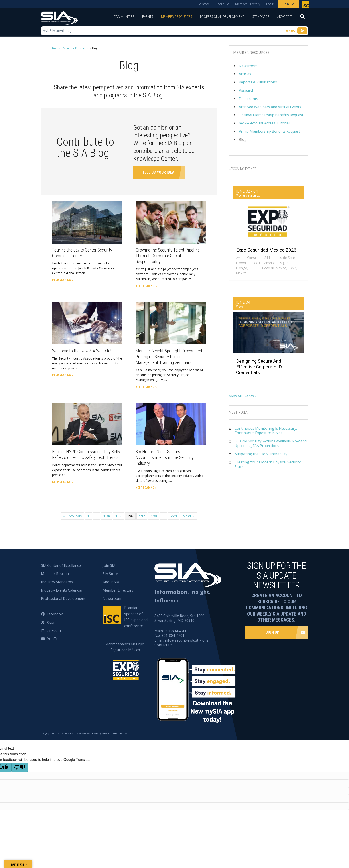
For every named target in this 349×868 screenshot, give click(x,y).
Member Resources (177, 17)
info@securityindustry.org (187, 640)
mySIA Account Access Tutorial (264, 123)
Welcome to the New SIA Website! (82, 351)
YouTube (55, 638)
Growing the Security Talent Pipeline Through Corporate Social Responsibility (168, 256)
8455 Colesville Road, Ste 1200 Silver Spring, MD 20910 (179, 618)
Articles (245, 74)
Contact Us (164, 645)
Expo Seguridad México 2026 (266, 250)
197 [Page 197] (142, 516)
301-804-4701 (173, 636)
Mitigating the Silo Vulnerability (261, 454)
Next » (189, 516)
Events (148, 17)
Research (247, 90)
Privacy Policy (100, 734)
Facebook (55, 614)
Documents (248, 99)
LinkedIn (54, 630)
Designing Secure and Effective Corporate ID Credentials (259, 367)
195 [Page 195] (118, 516)
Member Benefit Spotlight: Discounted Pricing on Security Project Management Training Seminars (169, 357)
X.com (52, 622)
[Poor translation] (20, 767)
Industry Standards (57, 582)
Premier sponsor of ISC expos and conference (306, 5)
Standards (261, 17)
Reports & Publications (258, 82)
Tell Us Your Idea (158, 172)
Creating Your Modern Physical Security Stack (268, 465)
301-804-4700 (176, 631)
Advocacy (285, 17)
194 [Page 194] (107, 516)
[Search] (302, 18)
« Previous (72, 516)
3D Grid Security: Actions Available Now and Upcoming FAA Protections (271, 443)
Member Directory (248, 4)
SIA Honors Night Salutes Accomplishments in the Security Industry (164, 457)
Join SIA (289, 4)
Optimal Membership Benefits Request (271, 115)
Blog (243, 140)
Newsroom (248, 66)
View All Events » (243, 396)
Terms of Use (119, 734)
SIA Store (203, 4)
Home (56, 48)
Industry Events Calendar (62, 590)
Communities (124, 17)
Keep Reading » (63, 280)
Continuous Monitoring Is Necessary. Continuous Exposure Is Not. (266, 431)
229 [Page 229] (174, 516)
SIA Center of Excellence (61, 565)
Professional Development (222, 17)
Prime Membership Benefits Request (269, 131)
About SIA (222, 4)
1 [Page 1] (88, 516)
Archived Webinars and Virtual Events (270, 107)
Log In (270, 4)
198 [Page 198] (154, 516)
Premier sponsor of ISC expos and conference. (136, 617)
